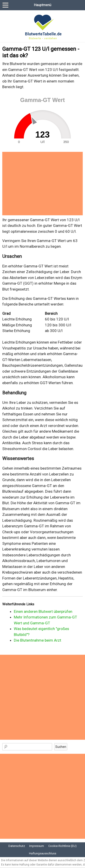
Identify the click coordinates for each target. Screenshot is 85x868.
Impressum (37, 846)
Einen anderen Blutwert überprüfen (43, 611)
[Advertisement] (42, 184)
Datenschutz (17, 846)
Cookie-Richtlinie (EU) (62, 846)
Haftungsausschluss (43, 853)
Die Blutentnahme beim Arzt (38, 640)
